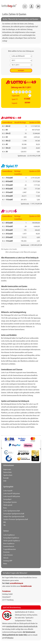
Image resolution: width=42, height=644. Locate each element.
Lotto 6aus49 (8, 491)
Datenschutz (7, 472)
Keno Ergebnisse (9, 544)
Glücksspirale (8, 505)
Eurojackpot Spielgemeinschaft (14, 514)
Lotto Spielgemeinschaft (12, 511)
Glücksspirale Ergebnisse (12, 541)
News (5, 564)
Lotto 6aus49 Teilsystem (12, 494)
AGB (5, 481)
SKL (5, 525)
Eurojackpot (7, 499)
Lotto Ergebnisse (9, 535)
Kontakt (6, 478)
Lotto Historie (8, 555)
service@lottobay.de (16, 583)
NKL (5, 522)
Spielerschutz (8, 475)
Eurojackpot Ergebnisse (11, 538)
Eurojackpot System (10, 502)
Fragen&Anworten (10, 549)
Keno (5, 508)
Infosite (6, 558)
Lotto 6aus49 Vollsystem (12, 497)
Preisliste (6, 552)
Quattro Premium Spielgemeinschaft (16, 519)
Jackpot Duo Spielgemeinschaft (14, 517)
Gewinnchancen (9, 546)
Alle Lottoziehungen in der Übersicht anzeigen (21, 252)
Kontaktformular (26, 586)
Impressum (7, 469)
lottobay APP (8, 561)
